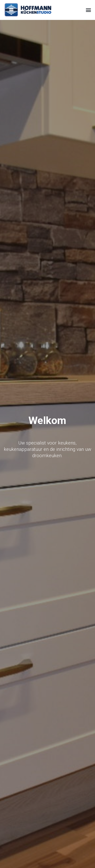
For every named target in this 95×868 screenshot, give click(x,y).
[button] (88, 10)
